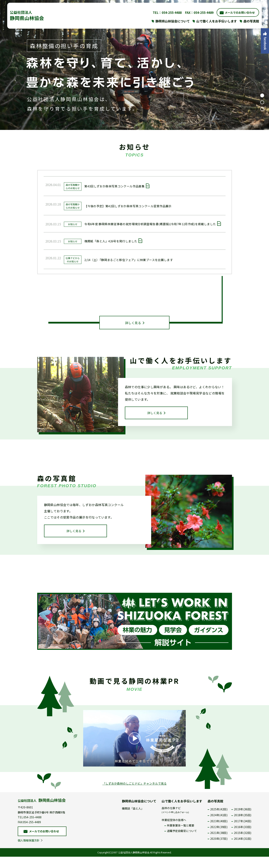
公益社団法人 (42, 812)
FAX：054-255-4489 (195, 12)
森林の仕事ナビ (175, 821)
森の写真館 (215, 812)
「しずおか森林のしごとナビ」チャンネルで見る (135, 795)
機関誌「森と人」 (133, 820)
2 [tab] (262, 102)
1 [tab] (262, 95)
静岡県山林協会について (139, 812)
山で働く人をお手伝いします (182, 812)
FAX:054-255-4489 (29, 833)
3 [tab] (262, 109)
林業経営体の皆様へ (174, 831)
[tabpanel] (134, 65)
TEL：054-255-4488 (163, 12)
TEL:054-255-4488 (30, 828)
